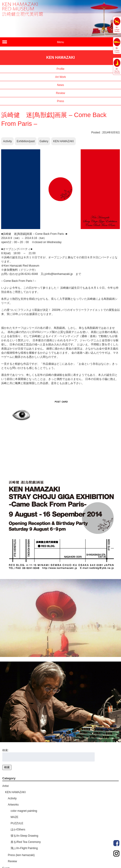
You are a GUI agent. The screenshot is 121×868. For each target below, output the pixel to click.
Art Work (60, 77)
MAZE (14, 817)
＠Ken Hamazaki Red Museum (20, 266)
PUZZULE (17, 823)
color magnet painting (24, 811)
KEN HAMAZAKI (63, 141)
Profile (60, 69)
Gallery (44, 141)
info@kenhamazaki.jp (59, 274)
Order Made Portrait (116, 843)
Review (60, 93)
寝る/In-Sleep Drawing (24, 836)
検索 (7, 767)
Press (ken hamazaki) (21, 855)
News (60, 85)
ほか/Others (18, 830)
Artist (5, 786)
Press (61, 101)
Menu (60, 42)
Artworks (13, 805)
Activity (7, 141)
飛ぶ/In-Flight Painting (24, 848)
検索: (5, 750)
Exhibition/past (26, 141)
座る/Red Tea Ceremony (26, 842)
